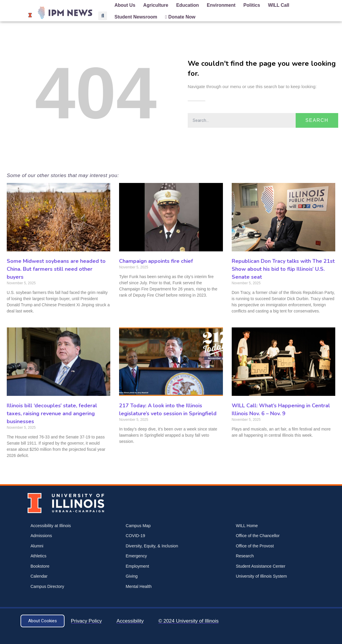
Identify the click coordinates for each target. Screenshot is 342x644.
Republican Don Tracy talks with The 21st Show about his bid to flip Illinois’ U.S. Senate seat (283, 269)
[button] (103, 16)
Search (317, 120)
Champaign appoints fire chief (156, 261)
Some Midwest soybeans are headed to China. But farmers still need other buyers (56, 269)
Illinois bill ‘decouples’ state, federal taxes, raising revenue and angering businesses (52, 413)
